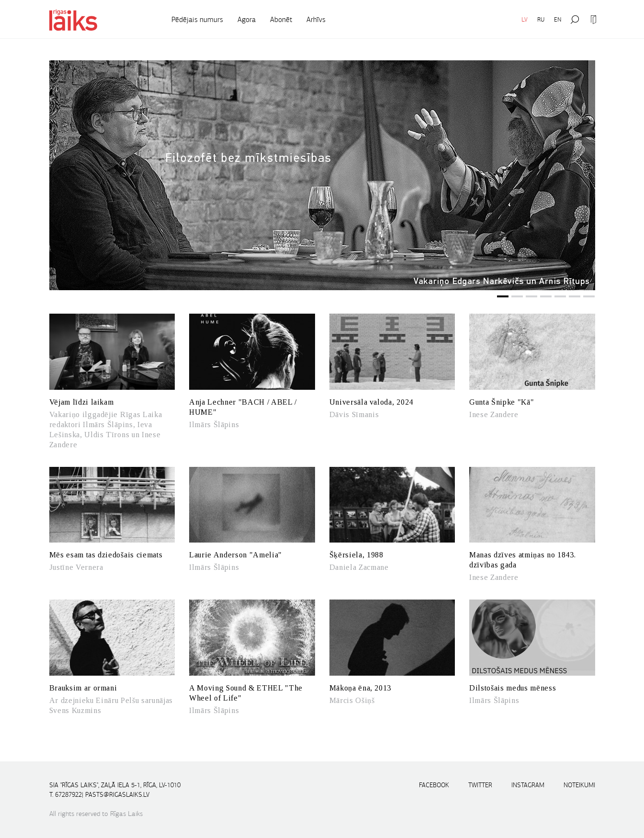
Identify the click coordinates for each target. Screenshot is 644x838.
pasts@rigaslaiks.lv (117, 795)
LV (525, 19)
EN (558, 19)
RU (541, 19)
